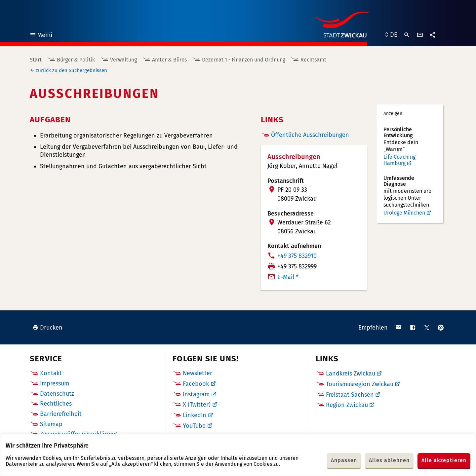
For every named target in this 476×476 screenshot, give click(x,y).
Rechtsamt (313, 60)
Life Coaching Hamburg (399, 160)
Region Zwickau (347, 405)
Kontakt (51, 373)
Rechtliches (56, 404)
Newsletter (198, 373)
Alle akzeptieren (444, 460)
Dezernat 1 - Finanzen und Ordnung (244, 60)
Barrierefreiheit (61, 414)
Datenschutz (57, 394)
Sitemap (51, 424)
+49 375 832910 (297, 256)
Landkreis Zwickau (351, 374)
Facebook (196, 384)
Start (36, 60)
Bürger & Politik (76, 60)
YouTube (194, 426)
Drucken (47, 328)
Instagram (196, 394)
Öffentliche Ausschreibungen (310, 135)
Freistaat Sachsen (350, 395)
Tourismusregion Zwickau (360, 384)
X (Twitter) (197, 405)
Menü (41, 36)
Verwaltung (123, 60)
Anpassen (344, 460)
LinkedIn (195, 415)
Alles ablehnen (389, 460)
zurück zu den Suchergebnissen (71, 70)
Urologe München (404, 213)
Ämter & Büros (169, 60)
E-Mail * (288, 277)
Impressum (55, 383)
